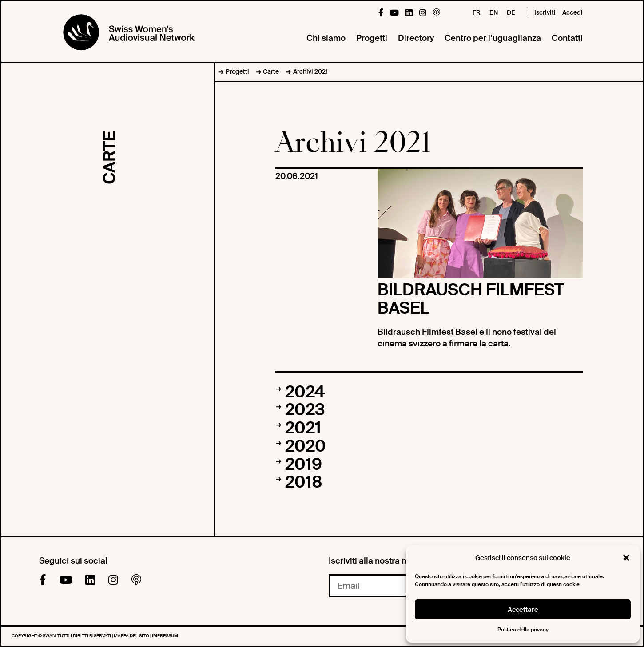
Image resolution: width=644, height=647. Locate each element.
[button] (626, 558)
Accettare (523, 610)
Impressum (165, 636)
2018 (304, 482)
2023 (305, 410)
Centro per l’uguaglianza (493, 38)
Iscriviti (545, 12)
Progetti (372, 38)
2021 (303, 428)
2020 (306, 446)
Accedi (572, 12)
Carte (271, 71)
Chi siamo (326, 38)
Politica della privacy (523, 630)
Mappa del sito (132, 636)
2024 (305, 392)
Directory (416, 38)
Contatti (567, 38)
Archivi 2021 (310, 71)
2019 (304, 464)
